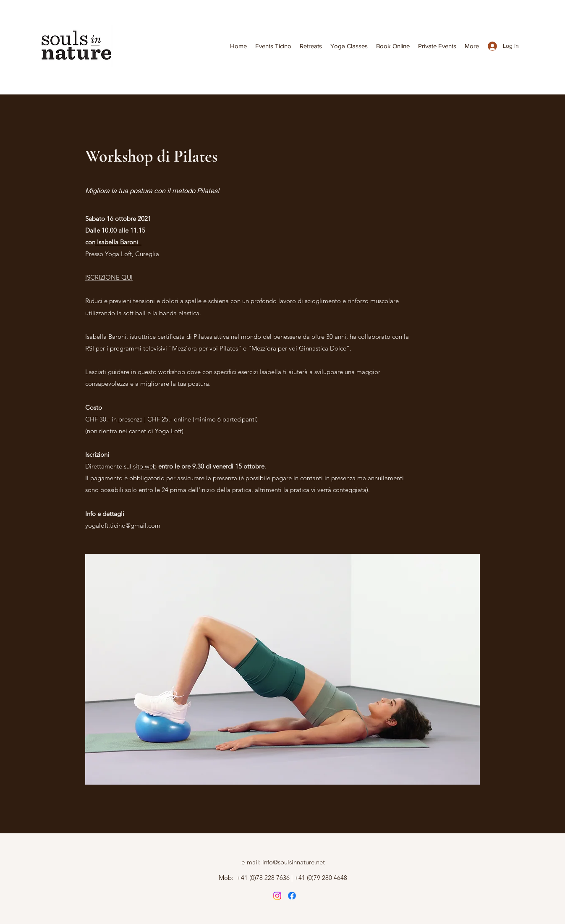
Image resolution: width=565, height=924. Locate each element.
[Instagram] (277, 896)
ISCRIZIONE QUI (109, 277)
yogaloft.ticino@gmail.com (123, 525)
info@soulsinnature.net (294, 862)
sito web (145, 466)
